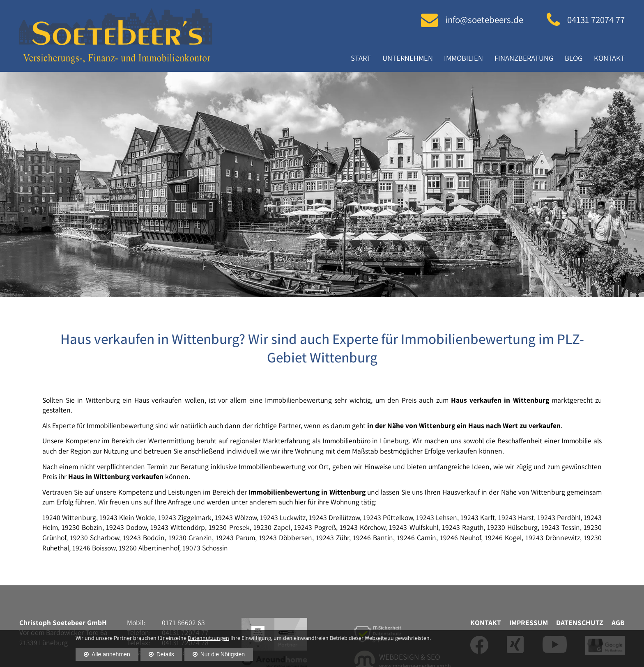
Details (165, 654)
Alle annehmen (111, 654)
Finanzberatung (524, 58)
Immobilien (463, 58)
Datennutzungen (208, 638)
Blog (574, 58)
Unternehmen (408, 58)
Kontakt (609, 58)
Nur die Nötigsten (223, 654)
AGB (618, 622)
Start (361, 58)
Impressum (529, 622)
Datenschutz (580, 622)
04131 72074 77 (596, 20)
